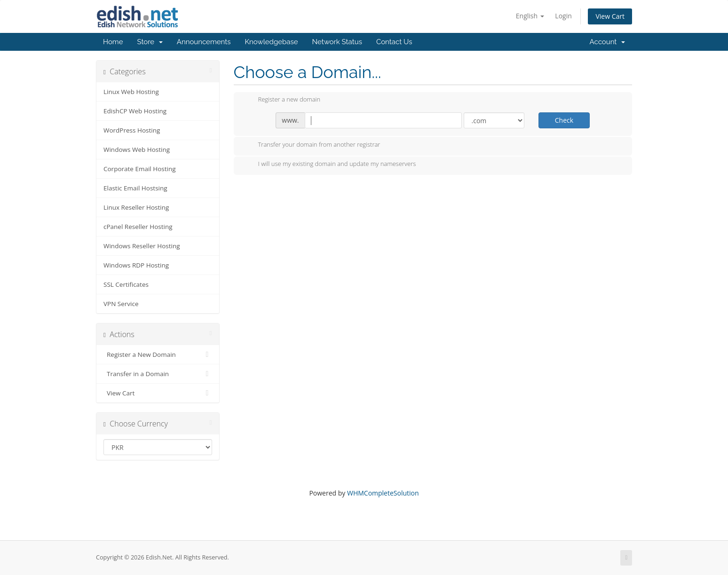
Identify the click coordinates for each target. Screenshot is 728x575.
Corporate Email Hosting (140, 169)
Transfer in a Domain (158, 374)
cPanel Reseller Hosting (138, 227)
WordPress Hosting (132, 130)
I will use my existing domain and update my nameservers (330, 165)
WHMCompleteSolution (383, 493)
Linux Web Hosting (131, 92)
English (530, 16)
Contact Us (394, 42)
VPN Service (121, 304)
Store (150, 42)
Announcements (204, 42)
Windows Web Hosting (137, 150)
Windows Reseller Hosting (142, 246)
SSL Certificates (126, 284)
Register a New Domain (158, 354)
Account (607, 42)
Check (564, 120)
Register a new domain (282, 100)
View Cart (610, 16)
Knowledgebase (271, 42)
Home (113, 42)
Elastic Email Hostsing (135, 188)
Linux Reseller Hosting (136, 207)
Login (563, 16)
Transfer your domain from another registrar (312, 145)
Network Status (337, 42)
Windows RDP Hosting (136, 265)
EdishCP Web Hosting (135, 111)
